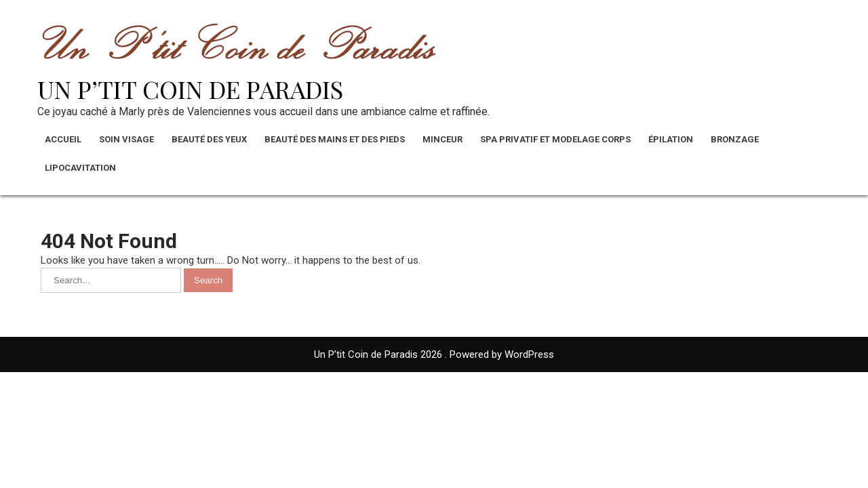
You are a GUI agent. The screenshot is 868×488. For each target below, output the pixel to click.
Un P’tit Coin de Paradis (190, 89)
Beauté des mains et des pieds (335, 139)
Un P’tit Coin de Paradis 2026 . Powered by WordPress (434, 354)
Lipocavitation (80, 168)
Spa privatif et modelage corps (555, 139)
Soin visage (126, 139)
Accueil (63, 139)
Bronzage (735, 139)
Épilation (671, 139)
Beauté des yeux (209, 139)
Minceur (442, 139)
